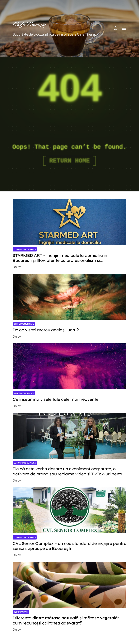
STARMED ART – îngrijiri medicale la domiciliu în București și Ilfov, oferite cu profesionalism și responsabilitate (60, 261)
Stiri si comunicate (24, 324)
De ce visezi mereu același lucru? (46, 330)
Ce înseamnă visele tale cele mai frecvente (56, 399)
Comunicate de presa (25, 249)
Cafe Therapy (29, 25)
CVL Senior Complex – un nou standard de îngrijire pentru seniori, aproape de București (69, 546)
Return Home (69, 161)
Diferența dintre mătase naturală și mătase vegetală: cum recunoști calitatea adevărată (66, 620)
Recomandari (21, 612)
